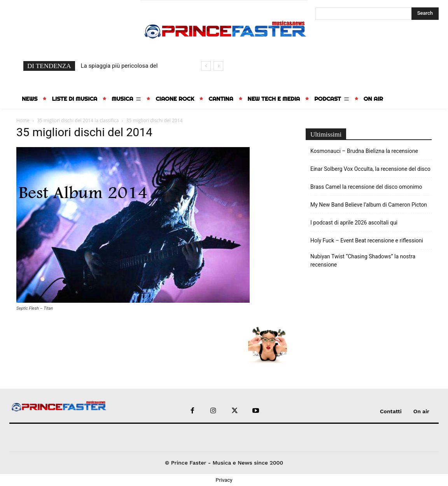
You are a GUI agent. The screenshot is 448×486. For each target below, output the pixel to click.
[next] (218, 66)
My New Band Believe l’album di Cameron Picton (369, 205)
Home (23, 120)
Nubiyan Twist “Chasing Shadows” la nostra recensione (363, 261)
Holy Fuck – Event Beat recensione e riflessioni (367, 240)
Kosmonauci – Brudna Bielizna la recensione (364, 151)
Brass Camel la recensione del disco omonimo (366, 187)
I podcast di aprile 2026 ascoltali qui (354, 223)
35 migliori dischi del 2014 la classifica (78, 120)
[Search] (425, 14)
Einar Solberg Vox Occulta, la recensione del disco (370, 169)
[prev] (206, 66)
